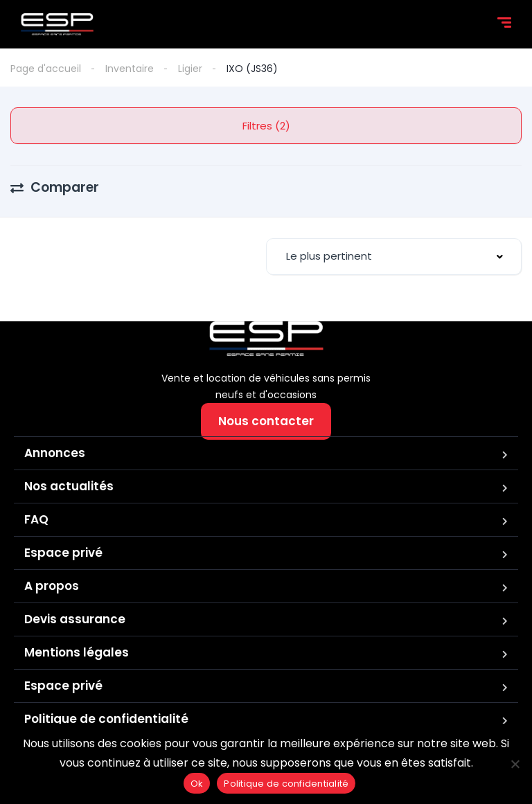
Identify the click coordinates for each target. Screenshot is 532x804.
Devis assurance (75, 619)
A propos (52, 586)
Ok (197, 784)
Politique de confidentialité (106, 719)
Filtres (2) (266, 126)
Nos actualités (69, 486)
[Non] (515, 764)
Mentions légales (77, 652)
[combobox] (394, 257)
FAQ (36, 519)
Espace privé (63, 553)
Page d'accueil (46, 69)
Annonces (55, 453)
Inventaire (130, 69)
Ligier (190, 69)
